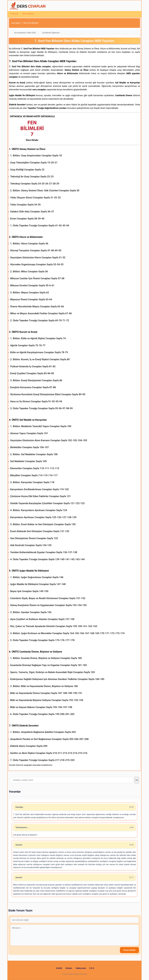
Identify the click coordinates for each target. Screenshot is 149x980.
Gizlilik (59, 968)
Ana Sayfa (16, 23)
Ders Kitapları (28, 14)
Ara (137, 780)
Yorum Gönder (129, 950)
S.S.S (92, 968)
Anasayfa (14, 14)
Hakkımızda (81, 968)
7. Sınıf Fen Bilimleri (30, 23)
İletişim (69, 968)
